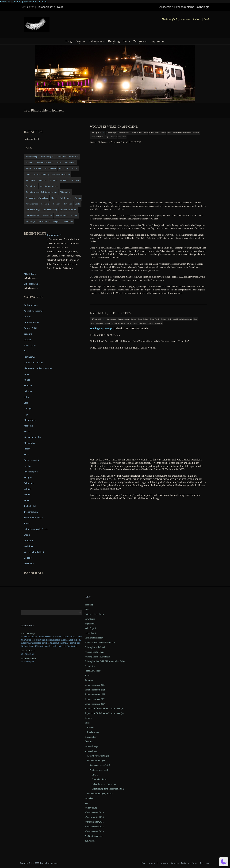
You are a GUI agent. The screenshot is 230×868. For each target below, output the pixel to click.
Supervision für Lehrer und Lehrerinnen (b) (104, 713)
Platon (27, 449)
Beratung (114, 41)
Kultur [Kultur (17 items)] (75, 168)
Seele (27, 500)
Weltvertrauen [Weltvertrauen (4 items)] (61, 216)
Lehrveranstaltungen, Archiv (100, 794)
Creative (28, 334)
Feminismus (30, 357)
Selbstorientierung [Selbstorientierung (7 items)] (68, 210)
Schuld (27, 489)
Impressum (158, 41)
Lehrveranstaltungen (94, 638)
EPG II (95, 775)
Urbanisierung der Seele (36, 529)
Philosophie (30, 443)
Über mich (89, 742)
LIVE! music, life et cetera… (112, 313)
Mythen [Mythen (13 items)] (53, 180)
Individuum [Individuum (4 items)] (64, 168)
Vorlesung (29, 541)
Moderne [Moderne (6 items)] (43, 180)
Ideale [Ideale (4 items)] (28, 168)
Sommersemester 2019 (100, 765)
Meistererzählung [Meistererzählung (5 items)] (41, 174)
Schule (27, 495)
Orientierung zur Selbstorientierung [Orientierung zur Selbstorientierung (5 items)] (41, 192)
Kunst (27, 380)
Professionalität (32, 460)
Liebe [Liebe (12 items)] (28, 174)
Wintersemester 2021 (94, 822)
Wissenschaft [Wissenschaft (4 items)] (44, 221)
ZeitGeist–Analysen (94, 836)
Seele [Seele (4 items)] (77, 204)
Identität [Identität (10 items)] (38, 168)
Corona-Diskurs (143, 133)
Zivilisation (122, 137)
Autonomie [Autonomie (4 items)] (61, 157)
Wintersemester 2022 (94, 827)
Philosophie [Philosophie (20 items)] (65, 192)
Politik (27, 454)
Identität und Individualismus (182, 133)
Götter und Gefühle (33, 363)
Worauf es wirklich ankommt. (114, 127)
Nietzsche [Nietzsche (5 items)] (75, 180)
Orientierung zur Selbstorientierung (108, 789)
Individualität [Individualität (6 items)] (50, 168)
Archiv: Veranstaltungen (98, 756)
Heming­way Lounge (101, 328)
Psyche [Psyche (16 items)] (78, 198)
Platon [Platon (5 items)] (54, 198)
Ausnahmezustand (123, 133)
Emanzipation (31, 345)
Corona (133, 133)
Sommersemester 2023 (95, 699)
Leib (26, 403)
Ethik (169, 133)
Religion (108, 323)
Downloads (90, 619)
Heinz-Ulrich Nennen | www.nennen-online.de (24, 2)
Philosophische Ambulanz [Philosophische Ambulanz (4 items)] (37, 198)
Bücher (90, 728)
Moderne (196, 133)
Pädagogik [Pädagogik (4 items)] (46, 204)
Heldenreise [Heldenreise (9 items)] (70, 162)
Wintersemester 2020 (94, 817)
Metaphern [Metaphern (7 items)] (31, 180)
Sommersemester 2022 (95, 694)
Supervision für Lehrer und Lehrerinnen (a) (104, 709)
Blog (68, 41)
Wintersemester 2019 (94, 812)
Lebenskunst (97, 41)
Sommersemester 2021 (95, 690)
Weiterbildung (91, 808)
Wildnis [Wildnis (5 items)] (74, 216)
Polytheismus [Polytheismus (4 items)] (66, 198)
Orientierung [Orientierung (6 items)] (31, 186)
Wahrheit (28, 546)
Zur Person (140, 41)
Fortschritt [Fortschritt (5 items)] (74, 157)
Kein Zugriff (90, 628)
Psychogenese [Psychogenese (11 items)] (32, 204)
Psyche (27, 466)
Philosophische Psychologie (97, 657)
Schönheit (29, 483)
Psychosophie (31, 472)
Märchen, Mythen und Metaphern (100, 643)
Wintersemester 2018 (99, 770)
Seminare (89, 680)
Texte (126, 41)
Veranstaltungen (92, 746)
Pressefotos (90, 666)
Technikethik (30, 506)
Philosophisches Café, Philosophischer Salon (105, 661)
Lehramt (28, 391)
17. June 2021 (97, 319)
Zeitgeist (114, 137)
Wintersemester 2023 (94, 831)
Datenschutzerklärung (94, 614)
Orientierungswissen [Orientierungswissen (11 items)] (49, 186)
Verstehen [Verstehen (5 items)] (47, 216)
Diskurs (163, 133)
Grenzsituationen (100, 779)
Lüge (26, 414)
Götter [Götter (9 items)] (59, 162)
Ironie (27, 374)
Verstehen (89, 798)
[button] (224, 862)
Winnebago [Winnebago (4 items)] (31, 221)
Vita (86, 803)
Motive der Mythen (97, 137)
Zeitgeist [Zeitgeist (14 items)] (57, 221)
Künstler (28, 386)
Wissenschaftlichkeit (139, 323)
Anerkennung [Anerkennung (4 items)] (32, 157)
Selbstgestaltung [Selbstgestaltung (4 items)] (50, 210)
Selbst (87, 676)
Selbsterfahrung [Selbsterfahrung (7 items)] (33, 210)
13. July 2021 (96, 133)
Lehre (27, 397)
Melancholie (30, 420)
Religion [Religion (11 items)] (57, 204)
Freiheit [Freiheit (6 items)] (29, 162)
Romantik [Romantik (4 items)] (68, 204)
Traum (27, 523)
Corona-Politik (154, 133)
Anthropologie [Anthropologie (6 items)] (47, 157)
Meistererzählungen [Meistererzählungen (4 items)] (61, 174)
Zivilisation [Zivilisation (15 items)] (68, 221)
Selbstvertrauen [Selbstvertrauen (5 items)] (33, 216)
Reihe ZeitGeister (93, 671)
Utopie (107, 137)
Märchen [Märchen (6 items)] (64, 180)
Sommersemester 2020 (95, 685)
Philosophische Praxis (94, 652)
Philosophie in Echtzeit (95, 647)
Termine (80, 41)
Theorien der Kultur (119, 323)
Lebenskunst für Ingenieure (104, 784)
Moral (195, 319)
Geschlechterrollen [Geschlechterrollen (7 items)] (44, 162)
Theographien (31, 512)
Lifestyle (28, 408)
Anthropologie (111, 133)
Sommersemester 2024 (95, 704)
